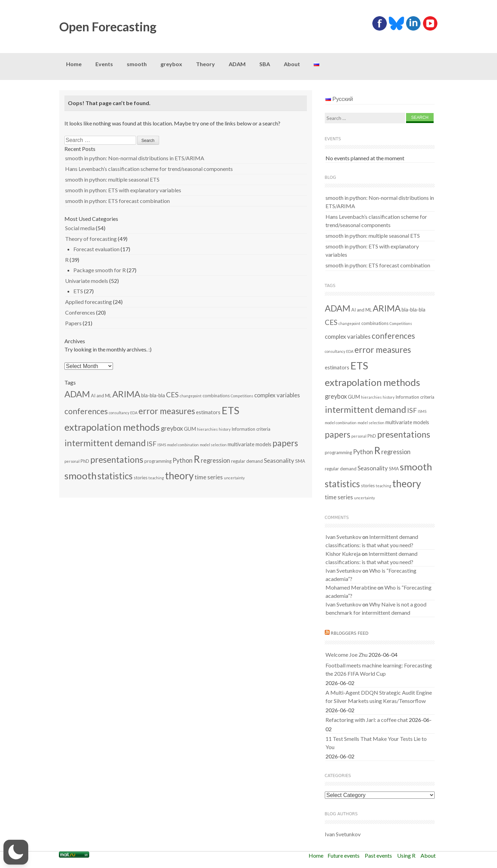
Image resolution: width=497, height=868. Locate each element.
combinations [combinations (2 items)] (216, 396)
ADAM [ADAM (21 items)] (77, 394)
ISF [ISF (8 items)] (152, 444)
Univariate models (87, 281)
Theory (205, 64)
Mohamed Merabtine (351, 587)
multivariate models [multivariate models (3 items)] (250, 444)
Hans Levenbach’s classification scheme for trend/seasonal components (149, 169)
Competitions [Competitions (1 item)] (242, 396)
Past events (378, 855)
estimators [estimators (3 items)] (208, 412)
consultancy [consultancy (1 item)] (119, 413)
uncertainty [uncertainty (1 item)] (234, 478)
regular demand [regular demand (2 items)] (247, 461)
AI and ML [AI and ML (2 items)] (101, 396)
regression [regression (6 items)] (215, 460)
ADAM (237, 64)
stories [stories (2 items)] (141, 478)
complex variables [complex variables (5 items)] (277, 395)
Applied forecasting (89, 302)
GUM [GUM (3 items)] (190, 429)
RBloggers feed (350, 633)
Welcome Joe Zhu (346, 655)
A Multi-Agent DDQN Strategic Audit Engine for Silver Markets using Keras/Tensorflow (379, 697)
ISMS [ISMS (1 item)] (162, 445)
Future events (344, 855)
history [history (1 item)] (225, 429)
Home (74, 64)
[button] (16, 852)
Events (104, 64)
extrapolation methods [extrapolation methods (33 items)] (112, 427)
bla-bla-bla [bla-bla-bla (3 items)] (153, 395)
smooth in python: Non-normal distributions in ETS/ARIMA (135, 158)
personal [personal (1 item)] (72, 461)
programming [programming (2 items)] (158, 461)
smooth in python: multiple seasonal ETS (112, 179)
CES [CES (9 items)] (172, 395)
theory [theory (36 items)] (179, 476)
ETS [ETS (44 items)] (230, 410)
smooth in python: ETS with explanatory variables (123, 190)
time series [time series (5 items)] (209, 477)
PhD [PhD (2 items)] (85, 461)
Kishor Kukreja (343, 554)
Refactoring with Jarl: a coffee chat (367, 720)
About (292, 64)
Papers (73, 323)
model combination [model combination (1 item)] (183, 445)
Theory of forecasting (91, 239)
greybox (171, 64)
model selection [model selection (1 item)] (213, 445)
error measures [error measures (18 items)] (167, 411)
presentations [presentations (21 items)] (117, 459)
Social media (80, 228)
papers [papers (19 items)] (285, 443)
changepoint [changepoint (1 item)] (191, 396)
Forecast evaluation (96, 249)
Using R (406, 855)
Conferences (80, 312)
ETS (78, 291)
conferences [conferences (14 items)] (86, 411)
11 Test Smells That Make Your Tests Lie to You (376, 743)
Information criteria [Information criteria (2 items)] (251, 429)
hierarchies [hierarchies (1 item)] (207, 429)
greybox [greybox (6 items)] (172, 428)
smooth (137, 64)
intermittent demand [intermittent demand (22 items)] (105, 443)
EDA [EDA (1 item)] (134, 413)
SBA (265, 64)
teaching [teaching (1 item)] (156, 478)
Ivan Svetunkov (343, 537)
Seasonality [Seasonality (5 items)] (279, 461)
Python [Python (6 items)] (183, 460)
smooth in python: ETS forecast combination (117, 201)
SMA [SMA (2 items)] (300, 461)
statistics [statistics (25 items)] (115, 476)
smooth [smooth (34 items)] (80, 476)
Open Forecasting (108, 27)
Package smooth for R (100, 270)
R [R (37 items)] (197, 459)
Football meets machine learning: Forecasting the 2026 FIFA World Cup (379, 669)
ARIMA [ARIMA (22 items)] (126, 394)
